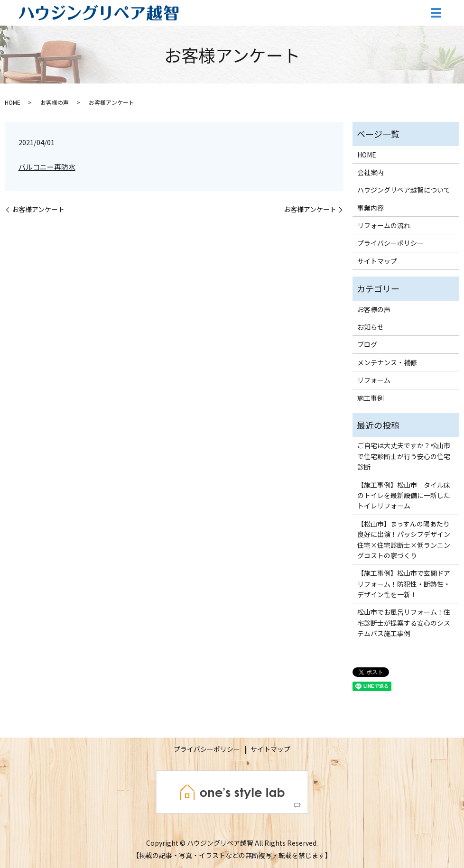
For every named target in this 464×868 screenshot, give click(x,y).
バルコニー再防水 (47, 167)
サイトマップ (377, 261)
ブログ (367, 344)
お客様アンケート (38, 209)
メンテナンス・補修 (387, 362)
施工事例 (371, 398)
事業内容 (371, 208)
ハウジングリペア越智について (404, 190)
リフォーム (374, 380)
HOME (13, 102)
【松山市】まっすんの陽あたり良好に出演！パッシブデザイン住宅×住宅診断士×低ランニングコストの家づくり (404, 540)
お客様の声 (55, 102)
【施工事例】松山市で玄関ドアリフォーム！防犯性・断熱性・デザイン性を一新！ (404, 584)
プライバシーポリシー (390, 243)
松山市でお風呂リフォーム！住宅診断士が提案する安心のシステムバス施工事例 (404, 623)
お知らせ (371, 327)
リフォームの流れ (384, 225)
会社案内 (371, 172)
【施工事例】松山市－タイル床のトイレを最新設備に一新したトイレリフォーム (404, 495)
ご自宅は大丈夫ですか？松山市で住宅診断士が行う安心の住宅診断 (404, 456)
